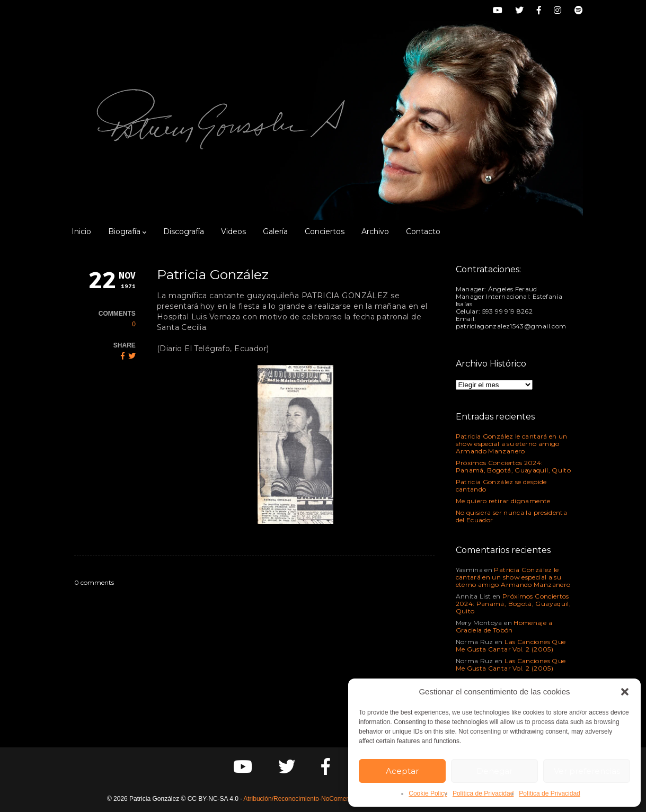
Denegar (494, 771)
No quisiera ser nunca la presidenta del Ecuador (512, 516)
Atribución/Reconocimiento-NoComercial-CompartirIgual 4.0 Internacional (347, 799)
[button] (625, 692)
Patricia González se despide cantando (501, 485)
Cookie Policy (428, 793)
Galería (275, 231)
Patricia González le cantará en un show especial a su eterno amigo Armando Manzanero (512, 444)
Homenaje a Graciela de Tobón (504, 626)
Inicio (81, 231)
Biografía (127, 231)
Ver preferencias (587, 771)
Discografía (184, 231)
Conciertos (325, 231)
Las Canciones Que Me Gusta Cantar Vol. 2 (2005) (511, 645)
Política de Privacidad (483, 793)
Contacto (423, 231)
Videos (233, 231)
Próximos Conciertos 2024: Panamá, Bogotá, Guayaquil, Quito (514, 466)
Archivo (375, 231)
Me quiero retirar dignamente (503, 501)
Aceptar (402, 771)
